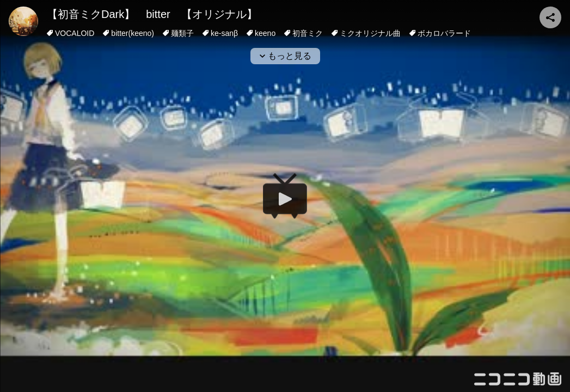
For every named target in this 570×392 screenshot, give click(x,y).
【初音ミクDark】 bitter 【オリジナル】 (152, 14)
